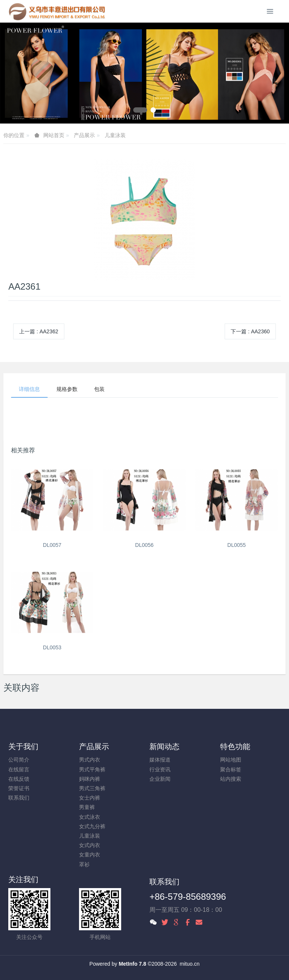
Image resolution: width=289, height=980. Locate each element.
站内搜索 (231, 779)
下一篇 (250, 331)
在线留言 (19, 769)
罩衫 (84, 864)
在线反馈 (19, 779)
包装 (99, 389)
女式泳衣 (90, 817)
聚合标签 (231, 769)
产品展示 (84, 135)
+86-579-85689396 (188, 897)
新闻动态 (164, 746)
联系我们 (19, 798)
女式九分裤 (92, 826)
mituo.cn (189, 964)
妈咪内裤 (90, 779)
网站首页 (54, 135)
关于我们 (23, 746)
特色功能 (235, 746)
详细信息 (29, 389)
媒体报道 (160, 760)
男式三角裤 (92, 788)
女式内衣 (90, 845)
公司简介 (19, 760)
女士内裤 (90, 798)
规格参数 (67, 389)
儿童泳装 (115, 135)
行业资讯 (160, 769)
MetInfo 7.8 (132, 964)
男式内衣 (90, 760)
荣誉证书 (19, 788)
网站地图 (231, 760)
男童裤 (87, 807)
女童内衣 (90, 855)
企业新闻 (160, 779)
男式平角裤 (92, 769)
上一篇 (39, 331)
